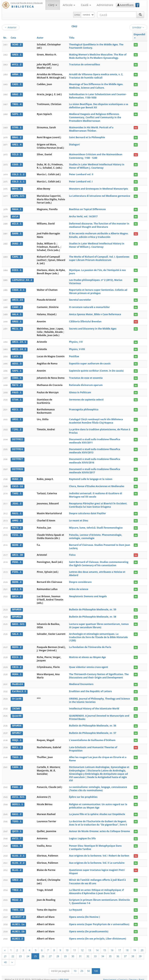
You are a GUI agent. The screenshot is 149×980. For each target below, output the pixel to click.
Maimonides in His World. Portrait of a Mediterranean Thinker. (91, 129)
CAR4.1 (17, 765)
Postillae (74, 355)
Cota (13, 38)
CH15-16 (18, 485)
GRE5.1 (17, 55)
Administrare (105, 5)
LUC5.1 (17, 355)
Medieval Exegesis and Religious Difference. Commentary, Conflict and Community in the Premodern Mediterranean (95, 117)
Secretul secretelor (80, 299)
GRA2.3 (17, 94)
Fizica (72, 553)
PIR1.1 (17, 570)
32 (88, 953)
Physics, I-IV (76, 341)
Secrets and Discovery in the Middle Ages (93, 328)
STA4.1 (17, 398)
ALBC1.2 (18, 935)
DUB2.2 (17, 243)
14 (97, 947)
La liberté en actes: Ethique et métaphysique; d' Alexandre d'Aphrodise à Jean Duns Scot (97, 889)
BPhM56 (17, 723)
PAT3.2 (17, 526)
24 (28, 953)
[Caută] (140, 15)
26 (43, 953)
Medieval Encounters (81, 682)
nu (136, 128)
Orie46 (17, 696)
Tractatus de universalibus (84, 64)
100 (96, 968)
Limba (77, 15)
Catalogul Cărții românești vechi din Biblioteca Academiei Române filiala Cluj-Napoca (96, 420)
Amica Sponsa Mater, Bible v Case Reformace (95, 314)
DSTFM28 (18, 468)
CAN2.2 (17, 307)
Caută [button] (86, 5)
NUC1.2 (17, 745)
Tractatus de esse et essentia (86, 377)
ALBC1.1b (18, 928)
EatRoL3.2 (19, 689)
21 (5, 953)
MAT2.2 (17, 384)
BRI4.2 (17, 594)
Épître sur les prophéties (83, 794)
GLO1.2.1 (18, 853)
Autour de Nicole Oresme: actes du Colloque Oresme (99, 829)
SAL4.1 (17, 632)
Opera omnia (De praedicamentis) (89, 928)
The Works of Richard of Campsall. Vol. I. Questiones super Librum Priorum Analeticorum (99, 258)
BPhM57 (17, 731)
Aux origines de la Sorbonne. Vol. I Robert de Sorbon (99, 853)
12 (82, 947)
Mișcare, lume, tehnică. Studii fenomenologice (96, 526)
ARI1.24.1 (19, 341)
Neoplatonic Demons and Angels (88, 594)
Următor (138, 27)
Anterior (11, 27)
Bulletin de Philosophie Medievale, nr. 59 (93, 608)
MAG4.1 (17, 209)
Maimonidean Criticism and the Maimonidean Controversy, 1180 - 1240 (96, 156)
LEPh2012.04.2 (22, 280)
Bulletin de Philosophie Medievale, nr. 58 (93, 615)
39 (140, 953)
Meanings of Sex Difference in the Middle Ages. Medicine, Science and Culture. (96, 86)
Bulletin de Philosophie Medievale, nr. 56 (93, 723)
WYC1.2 (17, 65)
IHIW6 (16, 706)
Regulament (110, 976)
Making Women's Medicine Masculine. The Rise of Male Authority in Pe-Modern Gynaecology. (98, 56)
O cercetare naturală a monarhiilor (89, 307)
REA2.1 (17, 897)
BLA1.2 (17, 867)
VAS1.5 (17, 843)
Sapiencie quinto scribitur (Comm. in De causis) (96, 370)
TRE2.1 (17, 887)
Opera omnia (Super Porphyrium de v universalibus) (99, 921)
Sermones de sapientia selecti (86, 398)
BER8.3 (17, 580)
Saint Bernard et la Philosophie (87, 137)
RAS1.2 (17, 812)
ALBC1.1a (18, 921)
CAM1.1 (17, 256)
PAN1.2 (17, 785)
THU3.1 (17, 755)
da (136, 45)
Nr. (5, 38)
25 (35, 953)
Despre (133, 976)
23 (20, 953)
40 (5, 959)
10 (67, 947)
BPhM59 (17, 608)
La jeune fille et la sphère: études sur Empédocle (97, 811)
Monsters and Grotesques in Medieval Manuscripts (98, 188)
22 (13, 953)
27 (50, 953)
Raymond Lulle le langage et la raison (91, 478)
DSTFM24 (18, 448)
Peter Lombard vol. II (81, 174)
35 (110, 953)
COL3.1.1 (18, 181)
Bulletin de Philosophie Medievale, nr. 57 (93, 730)
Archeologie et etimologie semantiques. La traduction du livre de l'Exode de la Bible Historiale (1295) (98, 635)
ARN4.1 (17, 74)
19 (135, 947)
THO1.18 (18, 907)
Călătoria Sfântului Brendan (85, 321)
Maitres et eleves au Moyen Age (87, 655)
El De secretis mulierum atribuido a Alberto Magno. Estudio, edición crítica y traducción (99, 235)
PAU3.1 (17, 391)
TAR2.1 (17, 492)
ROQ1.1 (17, 738)
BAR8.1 (17, 233)
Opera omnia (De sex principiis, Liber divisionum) (97, 935)
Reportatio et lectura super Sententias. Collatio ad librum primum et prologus (98, 291)
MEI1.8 (17, 328)
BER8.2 (17, 543)
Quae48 (17, 713)
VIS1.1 (17, 533)
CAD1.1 (17, 84)
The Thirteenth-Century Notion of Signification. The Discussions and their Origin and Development (99, 674)
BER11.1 (18, 802)
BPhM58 (17, 615)
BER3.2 (17, 645)
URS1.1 (17, 418)
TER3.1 (17, 819)
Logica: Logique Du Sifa (82, 836)
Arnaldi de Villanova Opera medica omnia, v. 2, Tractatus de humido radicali (96, 76)
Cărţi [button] (53, 5)
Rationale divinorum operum (86, 384)
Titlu (72, 38)
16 (112, 947)
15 (105, 947)
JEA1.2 (17, 502)
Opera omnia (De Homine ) (84, 914)
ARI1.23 (18, 299)
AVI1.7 (17, 836)
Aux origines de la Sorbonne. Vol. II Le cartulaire (97, 860)
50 (88, 968)
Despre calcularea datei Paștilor (87, 512)
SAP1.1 (17, 370)
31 (80, 953)
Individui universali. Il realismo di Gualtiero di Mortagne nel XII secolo (96, 494)
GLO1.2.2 (18, 860)
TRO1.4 (17, 104)
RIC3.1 (17, 655)
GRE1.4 (17, 145)
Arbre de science (79, 587)
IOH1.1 (17, 377)
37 (125, 953)
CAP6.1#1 (18, 196)
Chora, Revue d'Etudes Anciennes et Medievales (97, 485)
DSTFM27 (18, 458)
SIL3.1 (17, 154)
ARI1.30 (18, 553)
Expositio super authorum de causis (90, 363)
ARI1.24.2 (19, 348)
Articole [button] (69, 5)
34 (103, 953)
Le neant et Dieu (79, 519)
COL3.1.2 (18, 174)
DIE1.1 (17, 270)
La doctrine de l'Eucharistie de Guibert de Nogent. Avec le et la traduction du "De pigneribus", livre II (98, 820)
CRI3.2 (17, 665)
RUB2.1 (17, 478)
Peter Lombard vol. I (81, 181)
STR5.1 (17, 128)
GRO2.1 (17, 321)
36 (118, 953)
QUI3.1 (17, 829)
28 (58, 953)
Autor (40, 38)
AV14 (15, 216)
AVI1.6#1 (18, 795)
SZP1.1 (17, 114)
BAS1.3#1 (18, 622)
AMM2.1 (17, 519)
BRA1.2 (17, 137)
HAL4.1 (17, 314)
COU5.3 (17, 164)
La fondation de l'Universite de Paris (90, 645)
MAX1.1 (17, 512)
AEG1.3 (17, 363)
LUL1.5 (17, 587)
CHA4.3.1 (18, 290)
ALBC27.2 (18, 914)
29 (65, 953)
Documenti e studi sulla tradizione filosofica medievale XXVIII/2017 (95, 469)
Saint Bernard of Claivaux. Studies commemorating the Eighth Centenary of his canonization (99, 562)
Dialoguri (74, 144)
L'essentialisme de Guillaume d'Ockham (92, 738)
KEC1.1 (17, 408)
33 (95, 953)
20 (142, 947)
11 (75, 947)
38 (133, 953)
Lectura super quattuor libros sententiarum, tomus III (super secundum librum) (99, 624)
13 (90, 947)
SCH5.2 (17, 45)
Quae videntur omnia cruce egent (89, 665)
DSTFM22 (18, 438)
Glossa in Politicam (80, 391)
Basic (142, 976)
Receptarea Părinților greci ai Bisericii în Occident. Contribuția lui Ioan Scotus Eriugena (98, 504)
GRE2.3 (17, 877)
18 (127, 947)
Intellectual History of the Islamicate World (94, 706)
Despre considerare (80, 580)
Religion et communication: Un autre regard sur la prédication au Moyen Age (98, 803)
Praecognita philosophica (84, 408)
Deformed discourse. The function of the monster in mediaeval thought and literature (99, 225)
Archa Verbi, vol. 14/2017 (83, 216)
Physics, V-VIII (77, 348)
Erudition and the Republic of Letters (90, 689)
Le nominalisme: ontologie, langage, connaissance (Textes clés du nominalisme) (98, 786)
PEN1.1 (17, 560)
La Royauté (76, 907)
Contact (123, 976)
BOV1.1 (17, 189)
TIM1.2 (17, 428)
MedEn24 (18, 682)
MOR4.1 (17, 672)
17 (120, 947)
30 (73, 953)
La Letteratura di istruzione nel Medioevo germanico (100, 196)
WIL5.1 (17, 223)
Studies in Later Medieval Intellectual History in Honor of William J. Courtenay (97, 166)
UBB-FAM (64, 976)
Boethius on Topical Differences (87, 209)
